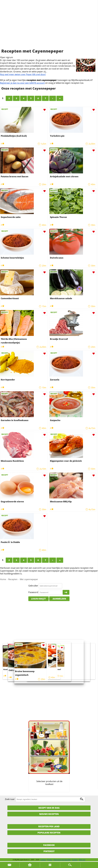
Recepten (13, 579)
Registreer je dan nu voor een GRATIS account (22, 83)
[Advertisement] (49, 27)
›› (60, 98)
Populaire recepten (49, 833)
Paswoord (33, 592)
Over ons (82, 860)
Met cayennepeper (29, 579)
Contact (43, 860)
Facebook (49, 845)
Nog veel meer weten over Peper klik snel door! (23, 74)
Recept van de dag (49, 808)
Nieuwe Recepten (49, 814)
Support (75, 860)
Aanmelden (59, 599)
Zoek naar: (10, 799)
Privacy (50, 860)
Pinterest (49, 851)
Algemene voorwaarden (62, 860)
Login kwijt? (38, 599)
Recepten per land (49, 826)
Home (3, 579)
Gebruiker (33, 586)
